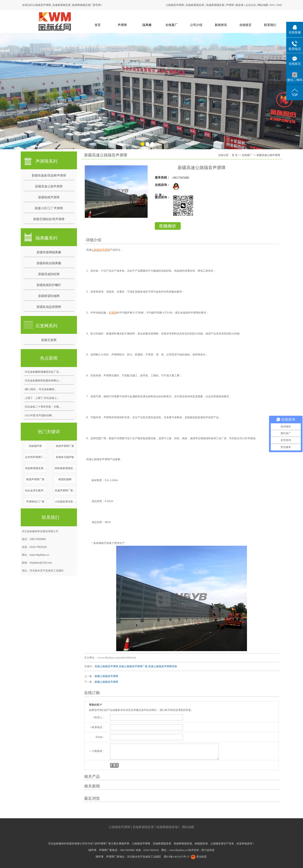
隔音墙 (240, 5)
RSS (272, 5)
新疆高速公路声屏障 (49, 186)
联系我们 (270, 25)
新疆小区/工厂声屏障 (49, 208)
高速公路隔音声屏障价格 (163, 666)
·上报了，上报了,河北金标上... (42, 398)
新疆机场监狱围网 (49, 307)
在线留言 (245, 25)
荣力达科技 (208, 850)
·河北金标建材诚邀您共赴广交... (43, 372)
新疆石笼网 (49, 340)
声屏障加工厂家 (35, 502)
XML (279, 5)
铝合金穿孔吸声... (35, 491)
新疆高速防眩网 (49, 274)
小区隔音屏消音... (65, 502)
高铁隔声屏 (35, 446)
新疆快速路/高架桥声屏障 (49, 175)
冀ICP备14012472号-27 (177, 857)
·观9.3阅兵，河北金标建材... (40, 389)
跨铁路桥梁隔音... (65, 468)
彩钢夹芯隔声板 (65, 457)
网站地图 (263, 5)
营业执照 (201, 857)
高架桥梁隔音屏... (35, 468)
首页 (98, 25)
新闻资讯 (221, 25)
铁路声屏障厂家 (65, 446)
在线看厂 (172, 25)
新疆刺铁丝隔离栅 (49, 263)
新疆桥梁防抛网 (49, 296)
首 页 (235, 155)
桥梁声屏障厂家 (35, 479)
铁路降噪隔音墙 (167, 827)
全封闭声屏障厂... (35, 457)
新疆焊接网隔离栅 (49, 252)
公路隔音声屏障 (175, 5)
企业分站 (251, 5)
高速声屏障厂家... (65, 491)
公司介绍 (196, 25)
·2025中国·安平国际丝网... (39, 415)
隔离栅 (147, 25)
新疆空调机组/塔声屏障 (49, 219)
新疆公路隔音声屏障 (106, 676)
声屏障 (230, 5)
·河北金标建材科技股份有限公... (43, 381)
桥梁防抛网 (65, 479)
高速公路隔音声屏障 (106, 666)
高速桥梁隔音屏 (195, 5)
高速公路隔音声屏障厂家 (133, 666)
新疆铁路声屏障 (49, 197)
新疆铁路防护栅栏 (49, 285)
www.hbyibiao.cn (39, 555)
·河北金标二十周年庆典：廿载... (43, 407)
